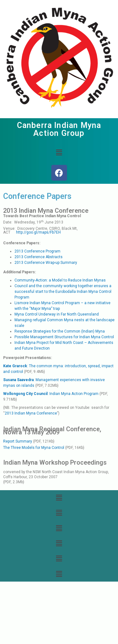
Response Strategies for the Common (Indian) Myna (60, 331)
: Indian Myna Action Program (51, 394)
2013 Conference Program (37, 251)
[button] (59, 153)
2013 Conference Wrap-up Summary (46, 263)
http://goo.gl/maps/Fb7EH (38, 232)
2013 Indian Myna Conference (31, 413)
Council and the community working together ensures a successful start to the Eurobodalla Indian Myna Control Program (63, 292)
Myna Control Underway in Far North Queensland (57, 314)
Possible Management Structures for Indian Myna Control (64, 337)
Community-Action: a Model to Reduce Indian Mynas (60, 280)
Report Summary (18, 441)
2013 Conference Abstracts (39, 257)
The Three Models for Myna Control (34, 448)
